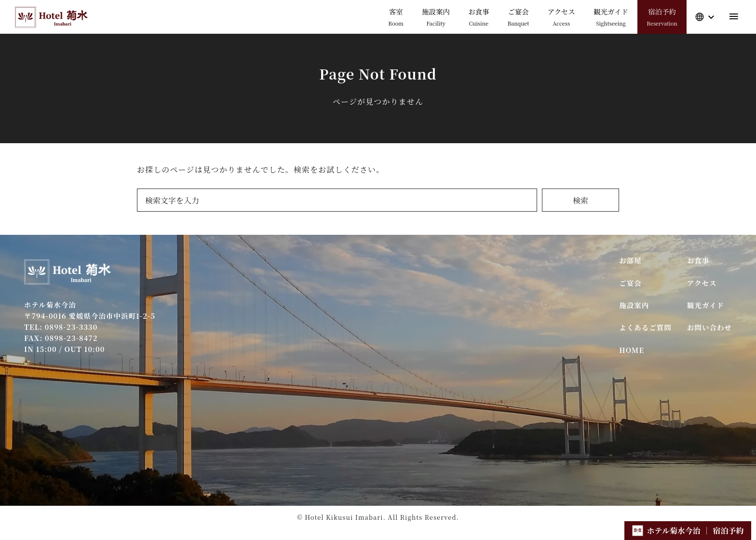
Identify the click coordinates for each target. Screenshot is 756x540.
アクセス (702, 283)
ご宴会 (630, 283)
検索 (580, 200)
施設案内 (634, 305)
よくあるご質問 (645, 327)
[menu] (734, 17)
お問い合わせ (709, 327)
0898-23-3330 (71, 327)
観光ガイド (706, 305)
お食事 (698, 260)
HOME (632, 350)
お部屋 (630, 260)
